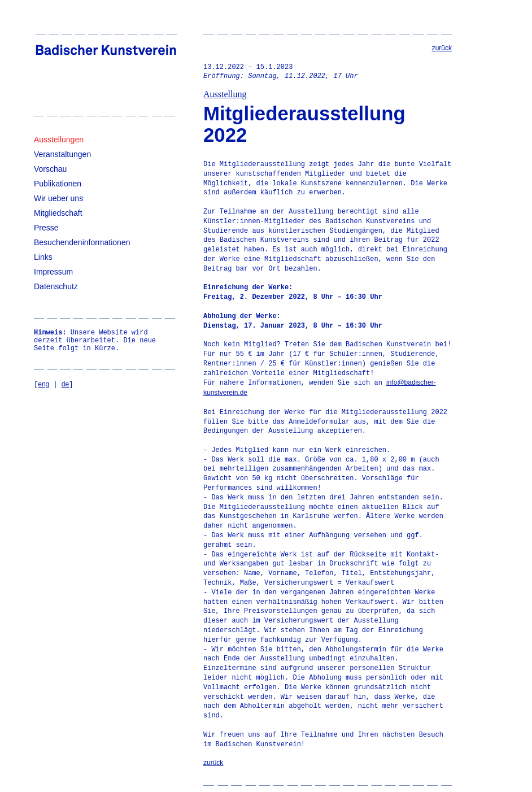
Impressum (53, 272)
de (65, 384)
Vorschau (50, 169)
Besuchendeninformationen (82, 242)
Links (43, 257)
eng (43, 384)
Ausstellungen (59, 140)
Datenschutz (56, 286)
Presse (46, 228)
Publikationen (58, 184)
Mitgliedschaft (58, 213)
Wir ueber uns (58, 198)
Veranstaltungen (62, 154)
